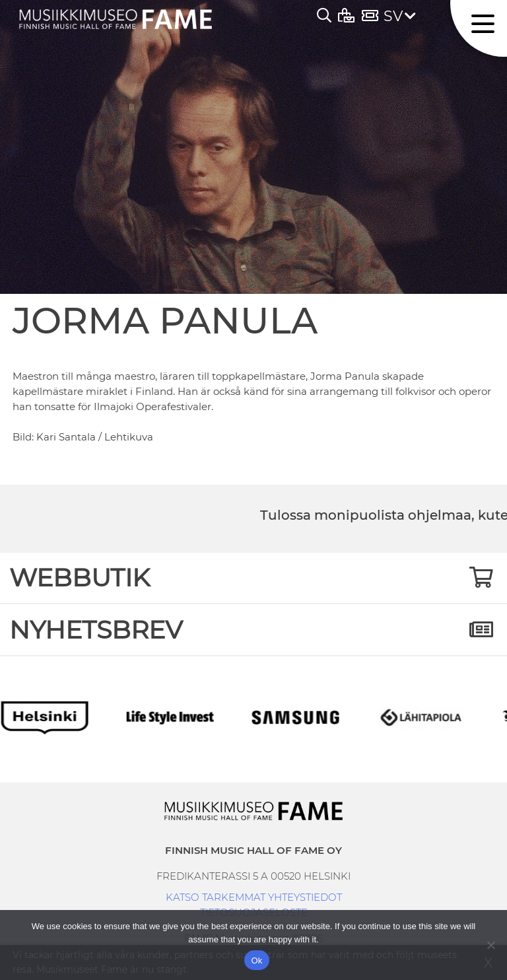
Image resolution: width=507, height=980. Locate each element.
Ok (256, 961)
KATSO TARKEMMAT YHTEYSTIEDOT (254, 897)
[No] (490, 945)
